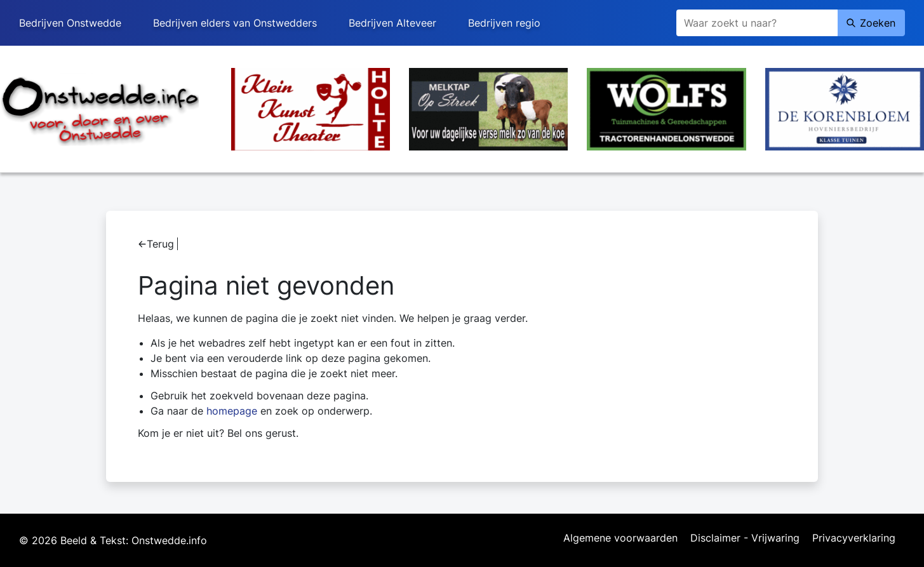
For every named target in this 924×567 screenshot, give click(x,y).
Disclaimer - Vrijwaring (745, 538)
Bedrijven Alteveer (392, 23)
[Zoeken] (757, 23)
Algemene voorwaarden (620, 538)
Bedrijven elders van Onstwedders (235, 23)
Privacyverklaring (854, 538)
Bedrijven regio (504, 23)
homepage (232, 411)
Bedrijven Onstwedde (70, 23)
